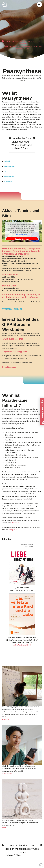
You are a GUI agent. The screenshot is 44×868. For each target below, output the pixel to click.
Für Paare (16, 523)
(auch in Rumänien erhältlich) (22, 645)
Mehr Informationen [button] (22, 235)
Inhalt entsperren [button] (22, 239)
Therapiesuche (13, 530)
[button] (39, 5)
